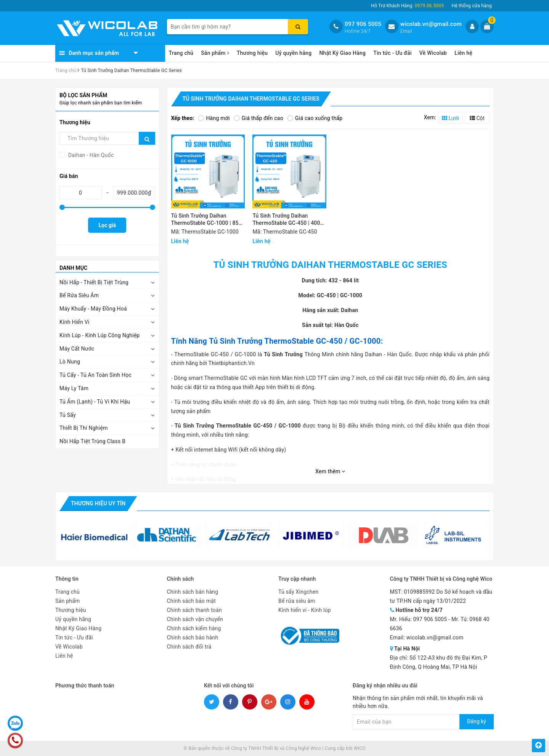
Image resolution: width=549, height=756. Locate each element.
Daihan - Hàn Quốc (90, 155)
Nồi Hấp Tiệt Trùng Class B (92, 441)
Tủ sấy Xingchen (298, 592)
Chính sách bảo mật (191, 601)
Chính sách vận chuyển (195, 619)
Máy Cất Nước (77, 349)
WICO (360, 748)
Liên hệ (463, 53)
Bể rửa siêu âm (297, 601)
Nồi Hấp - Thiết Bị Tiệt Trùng (94, 282)
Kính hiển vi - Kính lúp (305, 610)
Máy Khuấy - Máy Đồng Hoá (93, 309)
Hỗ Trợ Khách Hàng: (407, 6)
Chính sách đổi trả (189, 647)
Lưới (450, 118)
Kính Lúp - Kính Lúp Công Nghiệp (100, 335)
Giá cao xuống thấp (315, 118)
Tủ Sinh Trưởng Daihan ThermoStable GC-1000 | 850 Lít (206, 220)
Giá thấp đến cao (258, 118)
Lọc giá (107, 225)
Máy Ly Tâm (74, 388)
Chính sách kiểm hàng (194, 628)
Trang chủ (181, 53)
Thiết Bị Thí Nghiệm (84, 428)
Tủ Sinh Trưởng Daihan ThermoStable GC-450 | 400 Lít (286, 220)
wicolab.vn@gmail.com (431, 24)
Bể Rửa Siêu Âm (79, 295)
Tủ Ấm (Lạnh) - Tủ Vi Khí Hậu (95, 402)
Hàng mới (214, 118)
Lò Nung (70, 362)
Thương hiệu (252, 53)
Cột (477, 118)
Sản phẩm (215, 53)
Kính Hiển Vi (75, 322)
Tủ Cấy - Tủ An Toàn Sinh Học (96, 375)
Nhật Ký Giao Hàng (342, 53)
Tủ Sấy (68, 415)
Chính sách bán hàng (193, 592)
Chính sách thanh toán (194, 610)
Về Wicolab (433, 53)
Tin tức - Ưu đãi (392, 53)
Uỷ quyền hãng (293, 53)
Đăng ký (477, 721)
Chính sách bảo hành (193, 637)
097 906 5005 (363, 24)
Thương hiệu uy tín (98, 503)
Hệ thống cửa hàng (472, 6)
